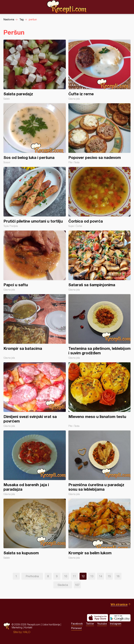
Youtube (102, 624)
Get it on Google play (120, 618)
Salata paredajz (35, 70)
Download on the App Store (98, 618)
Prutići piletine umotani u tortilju (35, 197)
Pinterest (77, 628)
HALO (27, 632)
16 (118, 576)
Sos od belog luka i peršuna (35, 134)
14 (100, 576)
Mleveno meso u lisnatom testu (100, 395)
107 (77, 585)
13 (92, 576)
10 (66, 576)
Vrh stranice (119, 604)
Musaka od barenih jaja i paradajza (35, 463)
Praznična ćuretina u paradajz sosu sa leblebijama (100, 463)
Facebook (77, 624)
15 (109, 576)
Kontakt (28, 627)
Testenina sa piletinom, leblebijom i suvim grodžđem (100, 327)
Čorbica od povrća (100, 197)
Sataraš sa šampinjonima (100, 261)
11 (74, 576)
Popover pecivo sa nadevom (100, 134)
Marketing (17, 627)
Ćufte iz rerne (100, 70)
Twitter (90, 624)
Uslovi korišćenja (51, 624)
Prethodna (32, 576)
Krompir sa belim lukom (100, 529)
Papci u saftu (35, 261)
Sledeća (63, 585)
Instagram (116, 624)
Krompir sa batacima (35, 327)
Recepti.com (67, 7)
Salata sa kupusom (35, 529)
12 (83, 576)
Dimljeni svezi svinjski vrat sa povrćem (35, 395)
